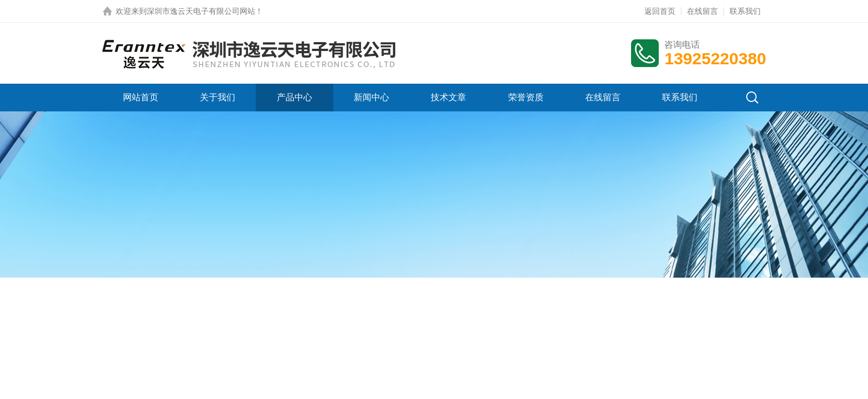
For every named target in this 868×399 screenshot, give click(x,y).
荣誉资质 (526, 97)
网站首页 (141, 97)
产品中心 (294, 97)
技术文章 (448, 97)
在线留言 (702, 11)
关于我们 (218, 97)
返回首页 (660, 11)
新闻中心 (371, 97)
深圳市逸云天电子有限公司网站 (201, 11)
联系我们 (745, 11)
